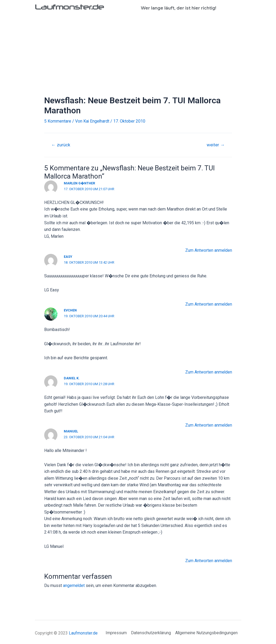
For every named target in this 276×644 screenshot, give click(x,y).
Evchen (71, 310)
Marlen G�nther (80, 183)
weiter (216, 145)
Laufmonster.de (71, 7)
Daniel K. (72, 378)
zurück (61, 145)
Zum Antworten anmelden (209, 250)
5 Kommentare (58, 121)
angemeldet (74, 585)
